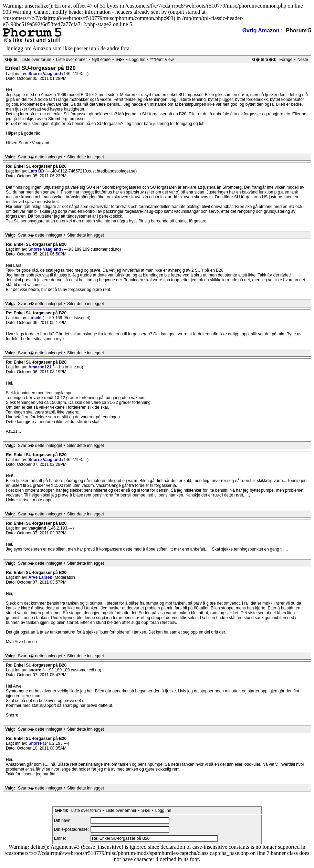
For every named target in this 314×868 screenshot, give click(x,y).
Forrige (286, 60)
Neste (303, 60)
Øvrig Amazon (261, 30)
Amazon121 (40, 367)
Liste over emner (71, 60)
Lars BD (37, 171)
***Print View (162, 60)
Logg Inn (138, 60)
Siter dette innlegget (86, 157)
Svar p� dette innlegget (40, 157)
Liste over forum (36, 60)
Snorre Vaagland (45, 74)
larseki (35, 318)
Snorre (35, 743)
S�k (120, 60)
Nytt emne (101, 60)
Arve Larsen (41, 577)
